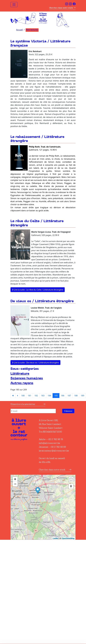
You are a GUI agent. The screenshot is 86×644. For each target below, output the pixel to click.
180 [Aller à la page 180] (23, 396)
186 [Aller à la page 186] (63, 396)
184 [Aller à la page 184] (49, 396)
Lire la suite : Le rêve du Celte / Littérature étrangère (38, 290)
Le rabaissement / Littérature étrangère (37, 139)
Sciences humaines (27, 378)
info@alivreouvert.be (49, 443)
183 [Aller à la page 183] (43, 396)
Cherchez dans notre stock (62, 8)
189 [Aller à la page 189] (82, 396)
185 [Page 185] (56, 396)
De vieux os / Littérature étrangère (42, 301)
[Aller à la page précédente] (18, 396)
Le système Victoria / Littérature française (40, 44)
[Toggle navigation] (14, 5)
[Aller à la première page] (13, 396)
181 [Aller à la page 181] (29, 396)
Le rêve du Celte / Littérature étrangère (37, 223)
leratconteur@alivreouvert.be (54, 451)
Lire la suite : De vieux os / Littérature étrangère (35, 363)
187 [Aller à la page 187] (69, 396)
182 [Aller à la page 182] (36, 396)
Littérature (20, 374)
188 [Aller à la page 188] (76, 396)
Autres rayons (22, 383)
